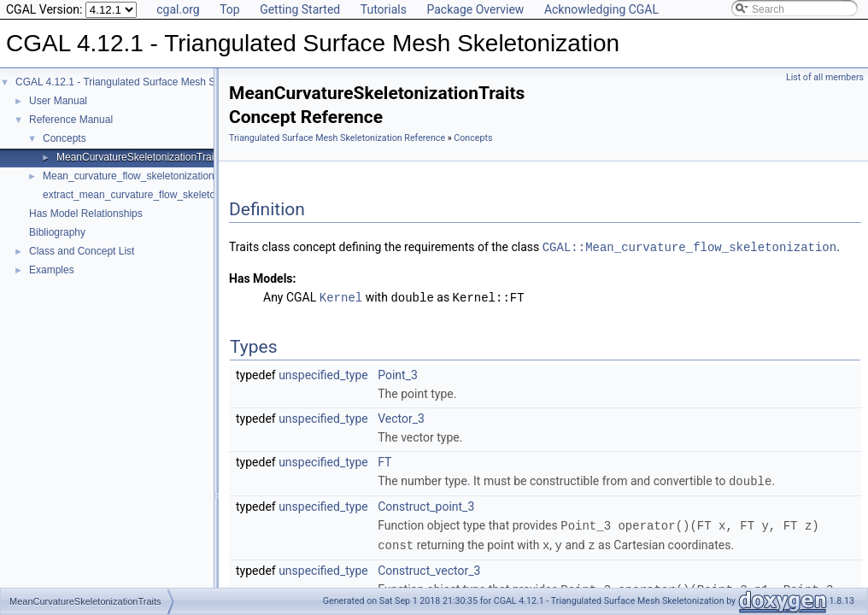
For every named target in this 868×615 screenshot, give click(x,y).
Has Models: (263, 278)
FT (384, 460)
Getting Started (300, 9)
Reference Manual (71, 120)
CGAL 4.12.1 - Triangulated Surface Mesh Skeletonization (147, 82)
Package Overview (475, 9)
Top (230, 9)
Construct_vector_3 (429, 566)
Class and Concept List (82, 251)
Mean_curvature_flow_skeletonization (129, 176)
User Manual (58, 101)
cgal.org (178, 9)
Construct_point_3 (426, 504)
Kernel (341, 296)
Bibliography (57, 232)
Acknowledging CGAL (601, 9)
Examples (52, 270)
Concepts (65, 138)
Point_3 (398, 373)
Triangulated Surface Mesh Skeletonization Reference (337, 138)
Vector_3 (401, 417)
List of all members (825, 77)
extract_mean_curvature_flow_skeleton (132, 195)
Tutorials (384, 9)
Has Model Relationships (86, 214)
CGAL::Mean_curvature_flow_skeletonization (689, 246)
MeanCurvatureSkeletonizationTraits (139, 157)
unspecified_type (323, 373)
